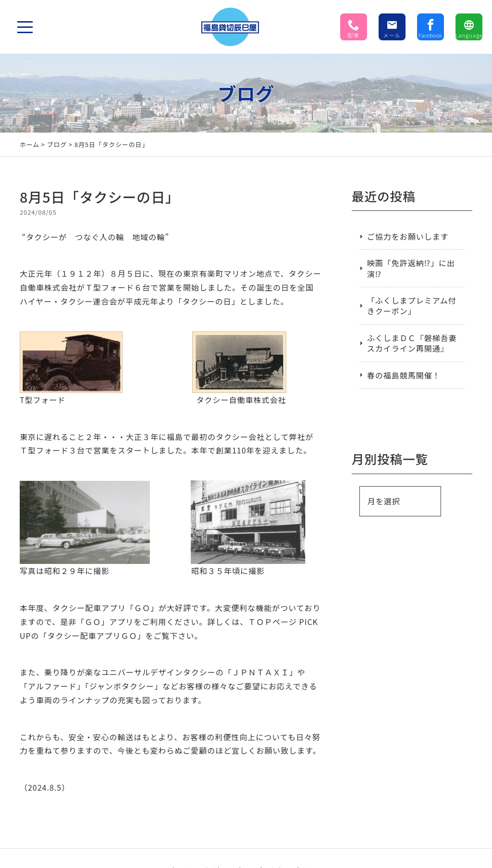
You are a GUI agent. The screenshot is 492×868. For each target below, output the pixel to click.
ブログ (57, 144)
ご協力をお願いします (408, 236)
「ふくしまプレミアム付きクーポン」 (412, 306)
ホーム (30, 144)
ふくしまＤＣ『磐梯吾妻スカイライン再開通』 (412, 343)
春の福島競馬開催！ (404, 375)
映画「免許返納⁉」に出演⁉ (411, 268)
